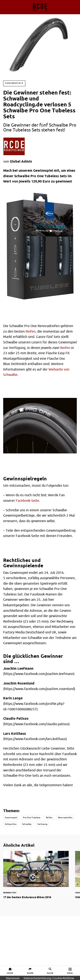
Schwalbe (27, 824)
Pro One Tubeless (32, 818)
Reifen (31, 331)
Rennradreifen (65, 818)
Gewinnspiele (14, 83)
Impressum (13, 978)
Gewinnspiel (11, 818)
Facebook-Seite (27, 500)
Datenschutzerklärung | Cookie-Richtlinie (49, 978)
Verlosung (42, 824)
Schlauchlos (11, 824)
